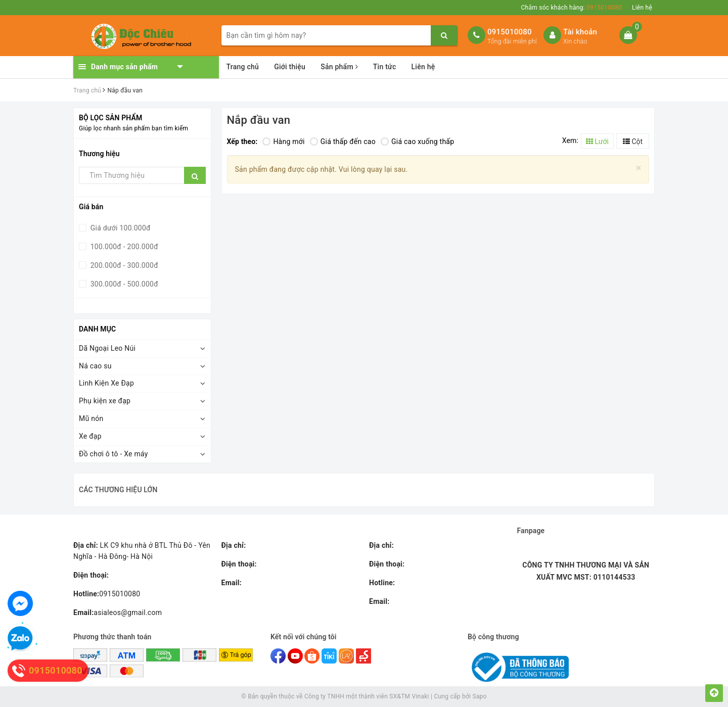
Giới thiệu (290, 67)
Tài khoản (580, 32)
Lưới (597, 142)
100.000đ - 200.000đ (123, 247)
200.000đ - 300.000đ (123, 265)
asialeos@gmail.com (118, 612)
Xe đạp (90, 436)
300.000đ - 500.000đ (123, 284)
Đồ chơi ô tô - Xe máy (113, 454)
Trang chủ (243, 67)
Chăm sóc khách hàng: (572, 8)
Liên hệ (642, 8)
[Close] (639, 168)
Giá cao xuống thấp (417, 142)
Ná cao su (95, 366)
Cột (633, 142)
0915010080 (510, 32)
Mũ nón (91, 418)
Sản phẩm (339, 67)
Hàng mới (283, 142)
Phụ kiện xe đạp (105, 401)
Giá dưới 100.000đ (120, 228)
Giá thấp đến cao (343, 142)
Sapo (479, 696)
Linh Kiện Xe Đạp (106, 383)
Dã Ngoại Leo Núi (107, 348)
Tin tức (385, 67)
